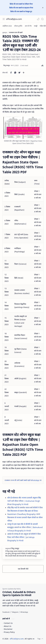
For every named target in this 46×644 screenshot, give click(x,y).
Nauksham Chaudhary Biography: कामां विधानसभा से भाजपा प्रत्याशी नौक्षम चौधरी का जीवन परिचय (25, 517)
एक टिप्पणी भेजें (23, 569)
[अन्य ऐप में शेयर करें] (24, 73)
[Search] (42, 19)
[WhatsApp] (24, 612)
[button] (38, 19)
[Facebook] (6, 612)
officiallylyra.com (14, 19)
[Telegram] (15, 612)
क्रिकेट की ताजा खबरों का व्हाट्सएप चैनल (21, 8)
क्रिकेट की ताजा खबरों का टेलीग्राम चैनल (21, 4)
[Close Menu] (43, 8)
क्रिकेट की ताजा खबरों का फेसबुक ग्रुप (21, 11)
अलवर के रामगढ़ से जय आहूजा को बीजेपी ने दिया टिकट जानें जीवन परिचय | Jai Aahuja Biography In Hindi (24, 537)
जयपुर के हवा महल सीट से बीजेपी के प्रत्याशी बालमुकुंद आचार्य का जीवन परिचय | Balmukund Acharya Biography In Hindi (25, 527)
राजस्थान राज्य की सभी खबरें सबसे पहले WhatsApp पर (23, 480)
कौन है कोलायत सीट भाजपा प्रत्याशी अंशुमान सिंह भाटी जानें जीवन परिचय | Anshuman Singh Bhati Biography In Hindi (24, 501)
